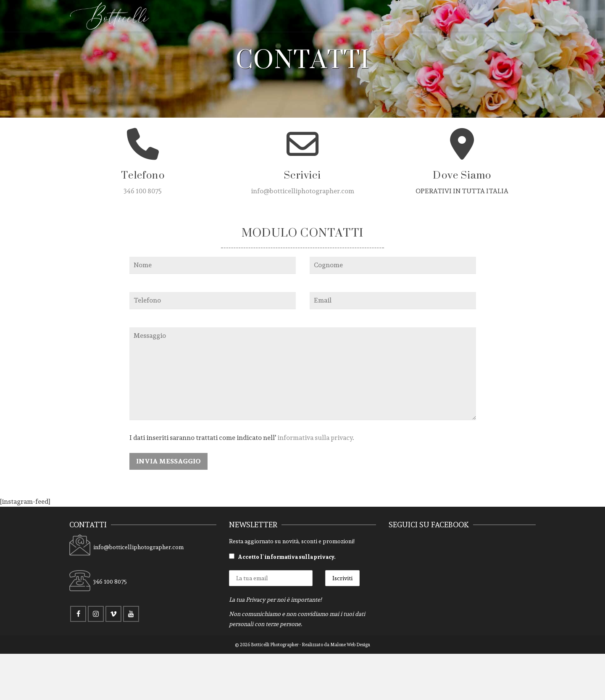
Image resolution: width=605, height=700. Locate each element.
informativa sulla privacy (315, 438)
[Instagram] (96, 614)
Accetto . (282, 557)
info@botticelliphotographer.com (302, 191)
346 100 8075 (143, 191)
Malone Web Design (350, 645)
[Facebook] (78, 614)
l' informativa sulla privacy (297, 557)
